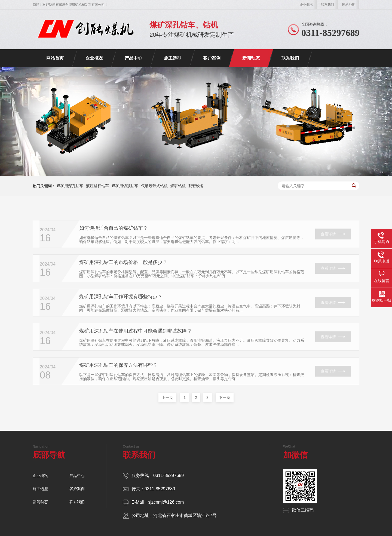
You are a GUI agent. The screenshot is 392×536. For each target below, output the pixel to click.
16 (45, 244)
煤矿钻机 (178, 186)
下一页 (225, 398)
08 (45, 381)
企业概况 (306, 5)
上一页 (167, 398)
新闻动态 (251, 58)
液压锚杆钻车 (97, 186)
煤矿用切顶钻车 (125, 186)
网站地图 (349, 5)
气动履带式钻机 (154, 186)
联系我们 (327, 5)
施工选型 (173, 58)
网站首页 (55, 58)
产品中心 (133, 58)
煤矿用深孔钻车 (70, 186)
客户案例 (212, 58)
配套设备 (196, 186)
